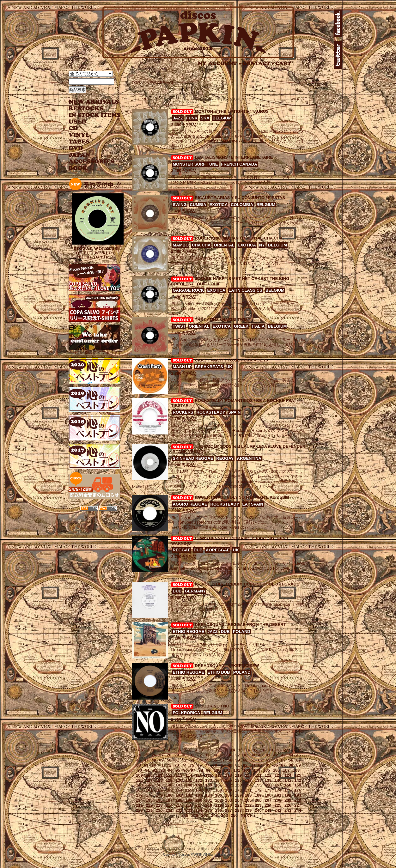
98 (201, 770)
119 (238, 775)
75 (192, 765)
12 (217, 750)
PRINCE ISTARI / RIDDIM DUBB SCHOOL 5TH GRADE (247, 584)
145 (159, 785)
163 (169, 790)
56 (215, 760)
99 (208, 770)
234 (199, 810)
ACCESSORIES (91, 162)
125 (298, 775)
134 (219, 780)
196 (159, 800)
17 (255, 750)
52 (184, 760)
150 (209, 785)
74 (184, 765)
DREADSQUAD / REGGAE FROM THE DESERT (241, 625)
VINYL (80, 135)
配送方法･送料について (218, 849)
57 (222, 760)
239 (248, 810)
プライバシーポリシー (255, 849)
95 (178, 770)
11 (210, 750)
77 (207, 765)
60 (245, 760)
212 (149, 805)
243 (288, 810)
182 (189, 795)
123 (278, 775)
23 (301, 750)
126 (139, 780)
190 (268, 795)
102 (237, 770)
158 (288, 785)
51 (177, 760)
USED (90, 122)
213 (159, 805)
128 (159, 780)
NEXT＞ (248, 815)
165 (189, 790)
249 (224, 815)
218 (209, 805)
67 (298, 760)
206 (258, 800)
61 (253, 760)
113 (179, 775)
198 (179, 800)
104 (257, 770)
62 (260, 760)
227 (298, 805)
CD (73, 128)
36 (230, 755)
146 (169, 785)
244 (298, 810)
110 (149, 775)
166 (199, 790)
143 (139, 785)
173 (268, 790)
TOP (136, 83)
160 (139, 790)
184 (209, 795)
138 (258, 780)
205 (248, 800)
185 (219, 795)
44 (291, 755)
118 (228, 775)
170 (238, 790)
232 (179, 810)
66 (291, 760)
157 (278, 785)
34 (215, 755)
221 (238, 805)
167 (209, 790)
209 (288, 800)
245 (185, 815)
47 (146, 760)
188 (248, 795)
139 (268, 780)
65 (283, 760)
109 (139, 775)
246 (195, 815)
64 (276, 760)
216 (189, 805)
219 (219, 805)
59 (238, 760)
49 (161, 760)
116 (209, 775)
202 (219, 800)
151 (219, 785)
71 (161, 765)
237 (228, 810)
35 (222, 755)
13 (225, 750)
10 (202, 750)
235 (209, 810)
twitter (338, 55)
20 (278, 750)
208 (278, 800)
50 (169, 760)
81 (238, 765)
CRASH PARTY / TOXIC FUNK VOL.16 (232, 360)
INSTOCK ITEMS (94, 115)
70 (154, 765)
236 (219, 810)
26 (154, 755)
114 (189, 775)
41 (268, 755)
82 (245, 765)
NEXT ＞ (299, 99)
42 (276, 755)
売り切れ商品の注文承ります (95, 350)
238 (238, 810)
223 (258, 805)
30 (184, 755)
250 (234, 815)
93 (162, 770)
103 (247, 770)
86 (276, 765)
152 (228, 785)
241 (268, 810)
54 (199, 760)
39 (253, 755)
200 (199, 800)
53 (192, 760)
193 (298, 795)
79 (222, 765)
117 (219, 775)
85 (268, 765)
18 (263, 750)
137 (248, 780)
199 (189, 800)
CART (283, 63)
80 (230, 765)
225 (278, 805)
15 (240, 750)
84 (260, 765)
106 (277, 770)
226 (288, 805)
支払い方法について (182, 849)
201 (209, 800)
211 (139, 805)
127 (149, 780)
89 (298, 765)
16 (248, 750)
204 (238, 800)
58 (230, 760)
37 (238, 755)
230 (159, 810)
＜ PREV (143, 99)
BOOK (78, 168)
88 (291, 765)
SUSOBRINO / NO (212, 706)
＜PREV (141, 750)
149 (199, 785)
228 (139, 810)
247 (204, 815)
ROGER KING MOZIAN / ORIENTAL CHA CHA (239, 238)
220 (228, 805)
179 (159, 795)
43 (283, 755)
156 (268, 785)
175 (288, 790)
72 (169, 765)
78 (215, 765)
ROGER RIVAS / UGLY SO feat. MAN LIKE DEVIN (242, 497)
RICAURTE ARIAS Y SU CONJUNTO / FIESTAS (240, 198)
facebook (338, 23)
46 (138, 760)
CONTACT (258, 63)
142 (298, 780)
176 (298, 790)
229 (149, 810)
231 (169, 810)
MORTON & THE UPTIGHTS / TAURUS (232, 111)
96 (185, 770)
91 (147, 770)
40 (260, 755)
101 (227, 770)
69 (146, 765)
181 (179, 795)
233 (189, 810)
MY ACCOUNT (219, 63)
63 (268, 760)
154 (248, 785)
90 (140, 770)
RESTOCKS (90, 109)
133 (209, 780)
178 (149, 795)
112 (169, 775)
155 (258, 785)
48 (154, 760)
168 (219, 790)
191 (278, 795)
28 (169, 755)
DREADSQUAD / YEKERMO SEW (227, 666)
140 (278, 780)
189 (258, 795)
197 (169, 800)
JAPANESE (90, 155)
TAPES (79, 142)
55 (207, 760)
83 (253, 765)
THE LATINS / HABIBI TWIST (223, 320)
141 (288, 780)
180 (169, 795)
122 (268, 775)
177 (139, 795)
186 (228, 795)
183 (199, 795)
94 (170, 770)
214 (169, 805)
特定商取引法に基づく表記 (144, 849)
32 (199, 755)
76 (199, 765)
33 (207, 755)
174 (278, 790)
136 (238, 780)
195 (149, 800)
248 (215, 815)
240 (258, 810)
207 (268, 800)
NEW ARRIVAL (94, 102)
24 (138, 755)
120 (248, 775)
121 (258, 775)
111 (159, 775)
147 (179, 785)
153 (238, 785)
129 (169, 780)
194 (139, 800)
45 (298, 755)
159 (298, 785)
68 (138, 765)
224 (268, 805)
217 (199, 805)
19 (271, 750)
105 (266, 770)
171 (248, 790)
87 (283, 765)
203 (228, 800)
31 (192, 755)
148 (189, 785)
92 (155, 770)
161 (149, 790)
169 (228, 790)
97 (193, 770)
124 (288, 775)
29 (177, 755)
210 (298, 800)
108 (296, 770)
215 (179, 805)
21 (286, 750)
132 (199, 780)
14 (233, 750)
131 (189, 780)
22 (294, 750)
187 (238, 795)
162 (159, 790)
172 (258, 790)
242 (278, 810)
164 (179, 790)
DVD (76, 148)
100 (217, 770)
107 (286, 770)
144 (149, 785)
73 (177, 765)
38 (245, 755)
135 (228, 780)
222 (248, 805)
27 (161, 755)
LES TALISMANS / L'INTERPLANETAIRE (234, 157)
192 (288, 795)
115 (199, 775)
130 (179, 780)
